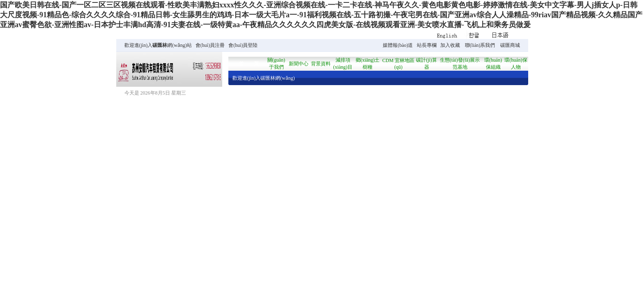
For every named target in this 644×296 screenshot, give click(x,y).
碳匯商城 (510, 45)
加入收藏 (450, 45)
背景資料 (321, 64)
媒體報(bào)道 (398, 45)
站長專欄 (427, 45)
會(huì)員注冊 (210, 45)
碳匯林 (160, 45)
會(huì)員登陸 (243, 45)
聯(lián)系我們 (480, 45)
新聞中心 (299, 64)
